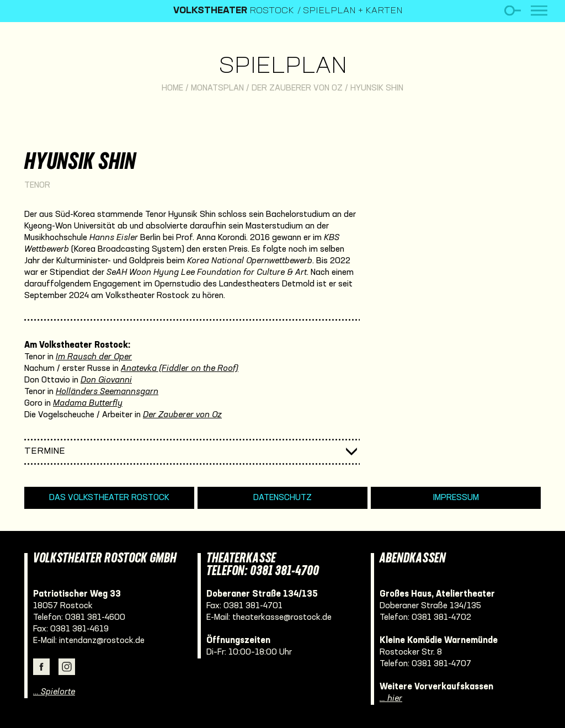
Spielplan (283, 67)
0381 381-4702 (441, 618)
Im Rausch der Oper (94, 357)
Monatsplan (217, 88)
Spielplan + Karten (353, 11)
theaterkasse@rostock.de (282, 618)
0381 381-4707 (441, 664)
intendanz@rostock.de (102, 641)
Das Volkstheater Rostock (109, 498)
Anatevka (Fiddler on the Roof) (180, 369)
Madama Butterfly (88, 403)
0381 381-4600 (95, 618)
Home (172, 88)
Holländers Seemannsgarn (107, 392)
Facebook (41, 667)
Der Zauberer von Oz (297, 88)
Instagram (67, 667)
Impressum (456, 498)
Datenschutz (282, 498)
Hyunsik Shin (377, 88)
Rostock (234, 11)
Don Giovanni (106, 380)
